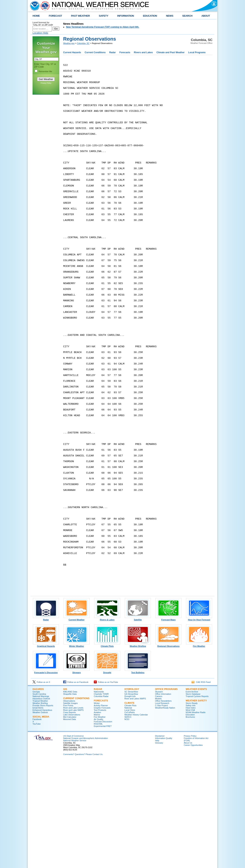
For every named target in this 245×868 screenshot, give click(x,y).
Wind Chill (190, 817)
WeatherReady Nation (165, 815)
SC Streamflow (131, 799)
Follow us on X (41, 789)
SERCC (128, 824)
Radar (113, 52)
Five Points (68, 812)
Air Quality (98, 826)
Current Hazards (72, 52)
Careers (159, 803)
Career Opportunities (193, 852)
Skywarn (77, 778)
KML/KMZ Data (70, 799)
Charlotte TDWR (101, 801)
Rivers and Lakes (143, 52)
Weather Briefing (138, 752)
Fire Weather (199, 752)
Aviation (97, 819)
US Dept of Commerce (73, 843)
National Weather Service (75, 847)
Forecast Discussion (103, 828)
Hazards (38, 796)
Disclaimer (160, 843)
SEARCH (187, 16)
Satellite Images (70, 810)
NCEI (127, 826)
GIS (65, 796)
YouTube (37, 831)
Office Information (163, 801)
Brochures (190, 824)
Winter (97, 810)
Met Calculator (70, 824)
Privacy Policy (46, 83)
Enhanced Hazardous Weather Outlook (42, 818)
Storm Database (193, 801)
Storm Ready (192, 810)
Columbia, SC (83, 43)
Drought (107, 778)
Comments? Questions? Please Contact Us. (83, 861)
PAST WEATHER (80, 16)
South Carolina (39, 801)
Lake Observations (72, 821)
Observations (69, 808)
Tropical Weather (40, 808)
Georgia (36, 799)
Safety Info (191, 812)
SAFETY (103, 16)
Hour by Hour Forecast (199, 726)
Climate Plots (107, 752)
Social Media (41, 824)
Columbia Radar (101, 803)
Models (158, 805)
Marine (97, 821)
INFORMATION (126, 16)
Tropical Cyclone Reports (197, 803)
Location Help (40, 33)
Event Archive (192, 799)
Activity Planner (101, 812)
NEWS (170, 16)
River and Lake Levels (73, 815)
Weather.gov (69, 43)
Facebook (37, 826)
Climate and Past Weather (170, 52)
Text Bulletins (138, 778)
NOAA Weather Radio (196, 819)
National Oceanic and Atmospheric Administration (85, 845)
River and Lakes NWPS (135, 805)
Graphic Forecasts (102, 815)
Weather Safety (196, 808)
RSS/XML (98, 831)
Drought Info (130, 803)
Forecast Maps (168, 726)
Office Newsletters (163, 808)
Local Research (162, 810)
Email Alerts (38, 815)
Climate (129, 810)
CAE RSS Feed (201, 789)
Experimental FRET (103, 833)
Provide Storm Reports (43, 812)
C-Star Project (161, 812)
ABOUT (206, 16)
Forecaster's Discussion (46, 778)
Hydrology (132, 796)
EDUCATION (150, 16)
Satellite (138, 726)
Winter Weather (77, 752)
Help (157, 847)
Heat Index (191, 815)
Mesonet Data (69, 826)
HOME (36, 16)
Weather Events (196, 796)
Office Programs (166, 796)
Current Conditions (95, 52)
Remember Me (45, 71)
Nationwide (99, 799)
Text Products (100, 817)
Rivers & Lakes (107, 726)
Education (190, 821)
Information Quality (164, 845)
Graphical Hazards (46, 752)
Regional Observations (168, 752)
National (128, 815)
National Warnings (41, 803)
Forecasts (125, 52)
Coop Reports (69, 819)
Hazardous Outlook (41, 805)
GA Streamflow (131, 801)
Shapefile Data (70, 801)
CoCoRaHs (130, 819)
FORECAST (55, 16)
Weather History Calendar (136, 821)
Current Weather (77, 726)
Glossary (159, 850)
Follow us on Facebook (76, 789)
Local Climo (130, 817)
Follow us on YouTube (106, 789)
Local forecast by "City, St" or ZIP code (43, 24)
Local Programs (197, 52)
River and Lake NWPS (73, 817)
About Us (188, 850)
